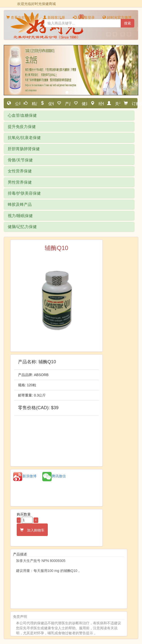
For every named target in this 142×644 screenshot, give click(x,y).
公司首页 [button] (16, 103)
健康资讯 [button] (83, 103)
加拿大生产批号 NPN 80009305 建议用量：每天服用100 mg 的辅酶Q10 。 (69, 581)
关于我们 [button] (116, 103)
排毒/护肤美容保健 (24, 193)
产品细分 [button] (66, 103)
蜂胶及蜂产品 (20, 204)
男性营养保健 (20, 182)
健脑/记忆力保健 (22, 227)
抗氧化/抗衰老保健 (24, 138)
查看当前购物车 (21, 17)
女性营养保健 (20, 171)
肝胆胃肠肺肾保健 (24, 149)
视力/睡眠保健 (20, 216)
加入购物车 (34, 530)
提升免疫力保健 (22, 127)
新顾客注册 (54, 17)
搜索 (127, 23)
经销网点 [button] (99, 103)
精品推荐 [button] (33, 103)
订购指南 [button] (133, 103)
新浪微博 (25, 476)
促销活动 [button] (49, 103)
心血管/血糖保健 (22, 115)
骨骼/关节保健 (20, 160)
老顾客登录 (84, 17)
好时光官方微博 (117, 17)
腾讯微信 (54, 476)
